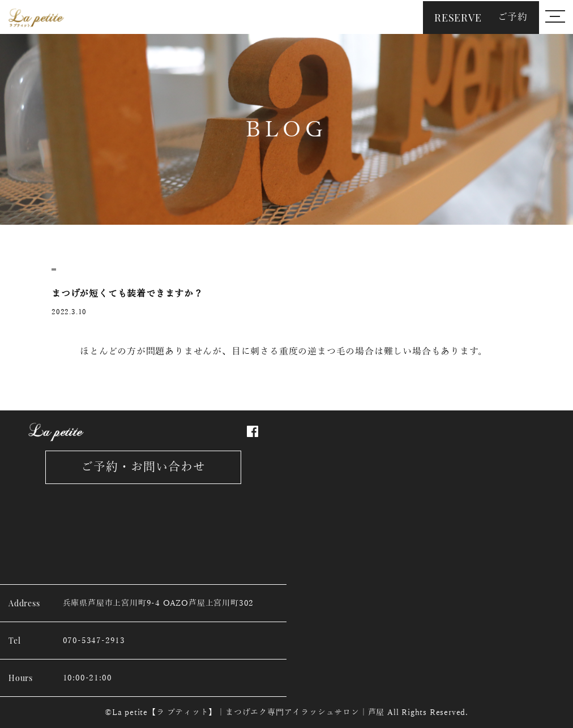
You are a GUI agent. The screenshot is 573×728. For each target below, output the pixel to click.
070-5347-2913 (94, 641)
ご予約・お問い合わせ (144, 467)
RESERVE (481, 18)
